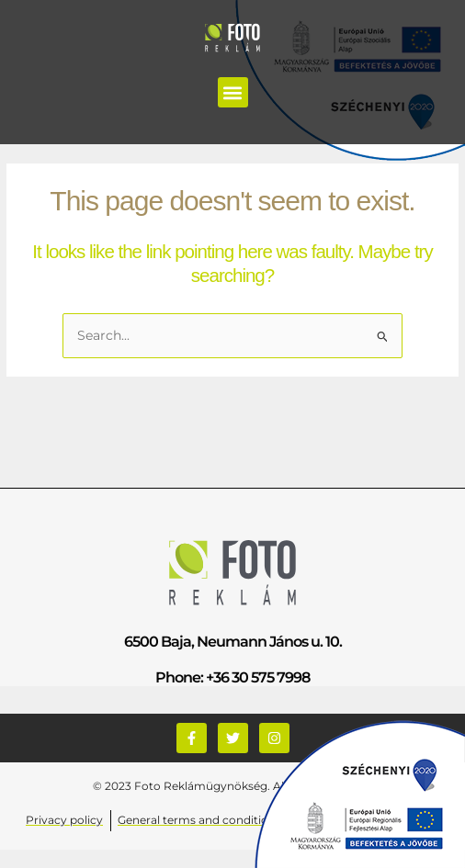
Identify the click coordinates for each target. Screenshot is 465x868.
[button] (233, 92)
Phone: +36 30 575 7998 (232, 677)
